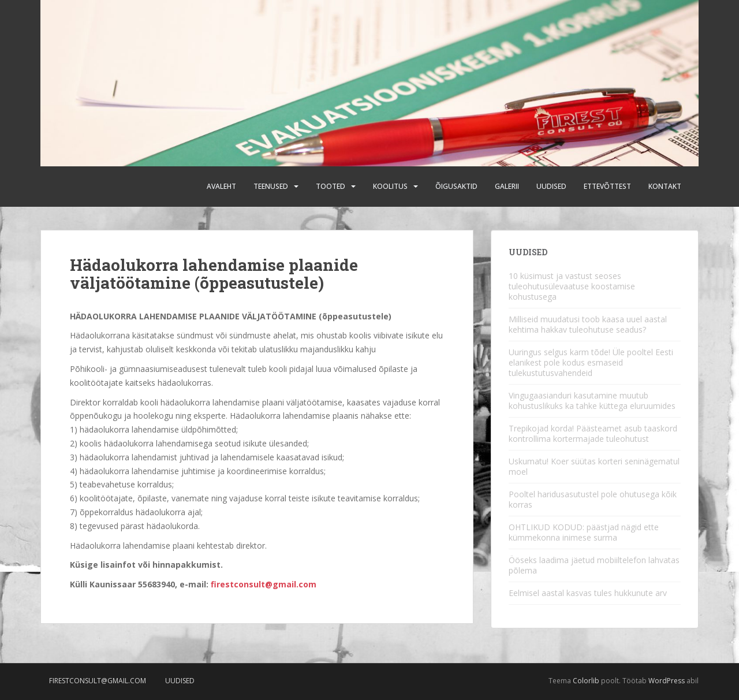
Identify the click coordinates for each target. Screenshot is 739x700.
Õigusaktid (456, 186)
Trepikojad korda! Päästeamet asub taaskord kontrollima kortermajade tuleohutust (593, 433)
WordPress (667, 681)
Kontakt (665, 186)
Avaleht (221, 186)
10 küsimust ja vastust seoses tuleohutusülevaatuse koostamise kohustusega (572, 286)
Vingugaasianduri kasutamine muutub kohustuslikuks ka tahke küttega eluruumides (592, 401)
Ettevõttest (607, 186)
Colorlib (586, 681)
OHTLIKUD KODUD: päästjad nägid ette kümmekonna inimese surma (584, 532)
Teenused (271, 186)
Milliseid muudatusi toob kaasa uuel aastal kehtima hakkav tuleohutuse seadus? (588, 324)
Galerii (507, 186)
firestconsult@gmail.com (264, 584)
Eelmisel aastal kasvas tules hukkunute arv (588, 593)
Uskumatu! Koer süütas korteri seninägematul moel (594, 466)
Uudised (551, 186)
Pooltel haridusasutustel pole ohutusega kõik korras (593, 499)
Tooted (331, 186)
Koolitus (390, 186)
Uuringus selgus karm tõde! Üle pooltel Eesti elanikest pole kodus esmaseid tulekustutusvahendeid (591, 362)
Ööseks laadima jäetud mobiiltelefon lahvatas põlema (594, 565)
